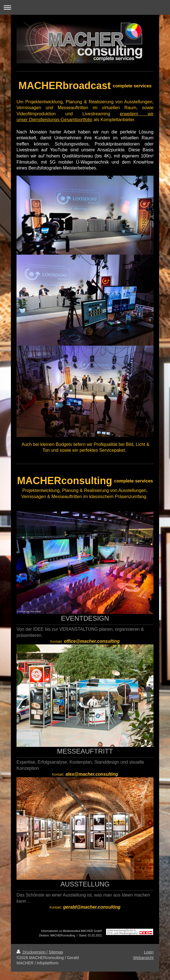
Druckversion (31, 952)
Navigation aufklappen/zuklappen (85, 7)
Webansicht (143, 958)
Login (149, 952)
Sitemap (56, 952)
